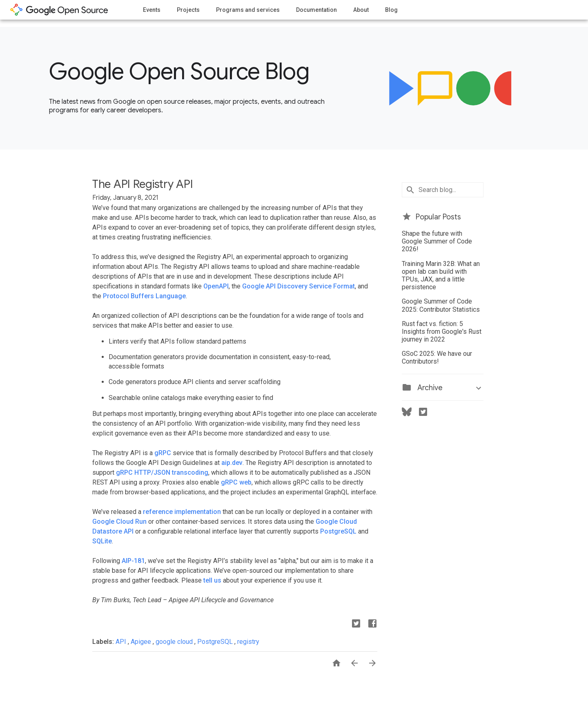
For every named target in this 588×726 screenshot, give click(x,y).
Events (152, 10)
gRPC (163, 453)
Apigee (142, 642)
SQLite (102, 541)
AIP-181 (133, 561)
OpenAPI (216, 286)
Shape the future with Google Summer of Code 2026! (437, 241)
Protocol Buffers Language (144, 296)
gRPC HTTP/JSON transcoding (162, 472)
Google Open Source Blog (179, 71)
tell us (212, 580)
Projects (188, 10)
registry (248, 642)
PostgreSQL (338, 531)
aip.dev (232, 463)
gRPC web (236, 482)
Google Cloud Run (119, 522)
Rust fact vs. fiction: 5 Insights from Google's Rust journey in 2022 (442, 332)
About (361, 10)
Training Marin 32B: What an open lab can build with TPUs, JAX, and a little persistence (441, 276)
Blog (391, 10)
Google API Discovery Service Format (298, 286)
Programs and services (248, 10)
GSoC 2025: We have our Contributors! (437, 357)
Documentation (316, 10)
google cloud (175, 642)
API (122, 642)
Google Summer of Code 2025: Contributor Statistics (441, 305)
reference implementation (182, 512)
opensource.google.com (59, 10)
